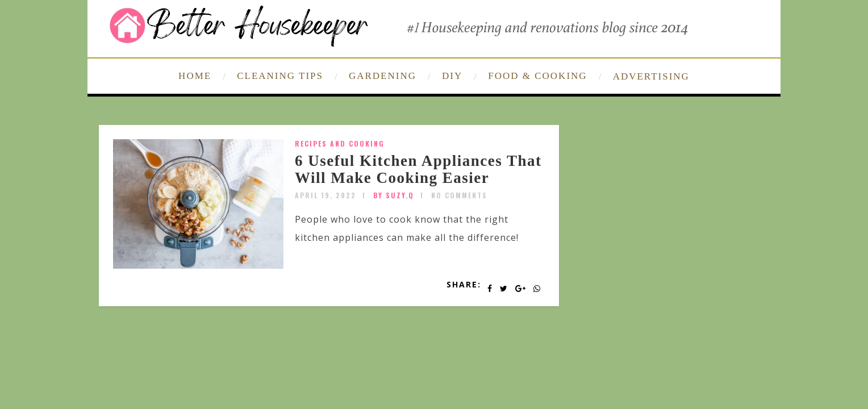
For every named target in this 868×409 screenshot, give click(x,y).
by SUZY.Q (394, 195)
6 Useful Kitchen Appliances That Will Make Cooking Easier (418, 169)
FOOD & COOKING (537, 76)
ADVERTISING (651, 76)
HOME (195, 76)
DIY (452, 76)
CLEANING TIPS (280, 76)
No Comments (459, 195)
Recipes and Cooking (340, 143)
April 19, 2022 (325, 195)
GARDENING (383, 76)
